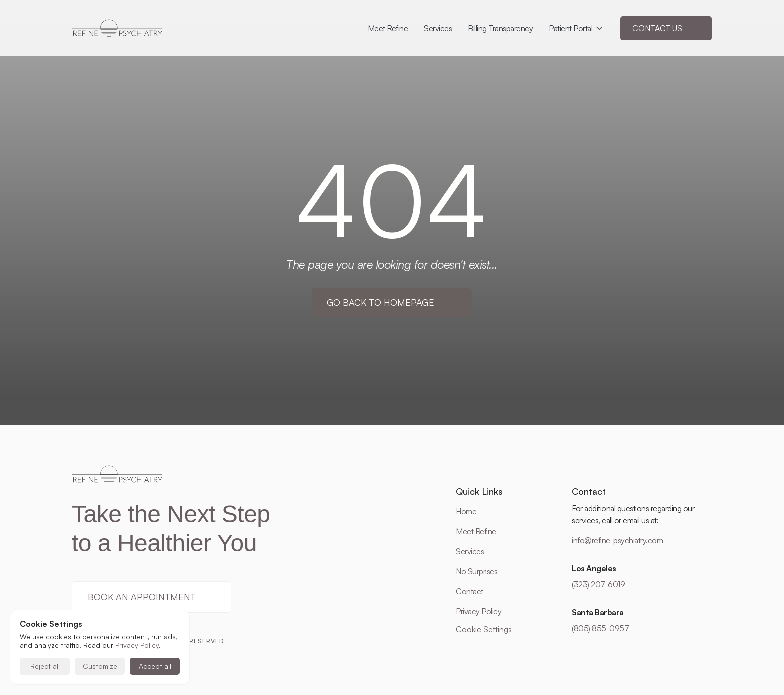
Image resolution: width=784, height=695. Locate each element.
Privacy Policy (479, 611)
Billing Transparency (500, 28)
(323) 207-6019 (598, 584)
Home (466, 511)
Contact (470, 591)
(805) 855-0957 (600, 628)
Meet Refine (476, 531)
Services (470, 551)
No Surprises (477, 571)
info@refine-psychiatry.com (617, 540)
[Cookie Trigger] (484, 629)
